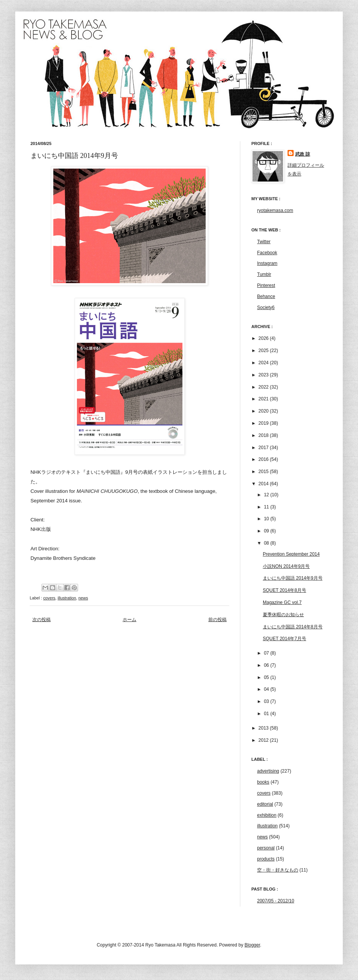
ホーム (129, 620)
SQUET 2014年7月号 (284, 639)
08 (267, 543)
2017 (264, 448)
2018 (264, 435)
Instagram (267, 263)
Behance (266, 296)
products (266, 859)
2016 (264, 459)
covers (49, 598)
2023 (264, 375)
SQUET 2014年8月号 (284, 590)
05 (267, 677)
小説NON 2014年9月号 (286, 566)
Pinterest (266, 285)
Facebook (267, 253)
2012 (264, 740)
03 (267, 701)
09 (267, 531)
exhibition (267, 815)
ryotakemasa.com (275, 210)
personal (266, 848)
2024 (264, 363)
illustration (67, 598)
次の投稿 (42, 620)
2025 (264, 351)
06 (267, 665)
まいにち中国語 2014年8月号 (293, 627)
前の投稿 (217, 620)
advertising (268, 771)
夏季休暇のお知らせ (283, 615)
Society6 (266, 308)
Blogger (252, 945)
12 (267, 495)
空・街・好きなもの (278, 870)
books (263, 782)
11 (267, 507)
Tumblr (264, 274)
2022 (264, 387)
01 (267, 714)
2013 (264, 728)
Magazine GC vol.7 (282, 602)
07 (267, 653)
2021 (264, 399)
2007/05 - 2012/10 (276, 901)
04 (267, 689)
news (83, 598)
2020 (264, 411)
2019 (264, 423)
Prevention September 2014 (291, 554)
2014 (264, 484)
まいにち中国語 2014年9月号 (293, 578)
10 (267, 519)
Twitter (264, 242)
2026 (264, 338)
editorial (265, 804)
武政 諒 (303, 154)
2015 (264, 472)
